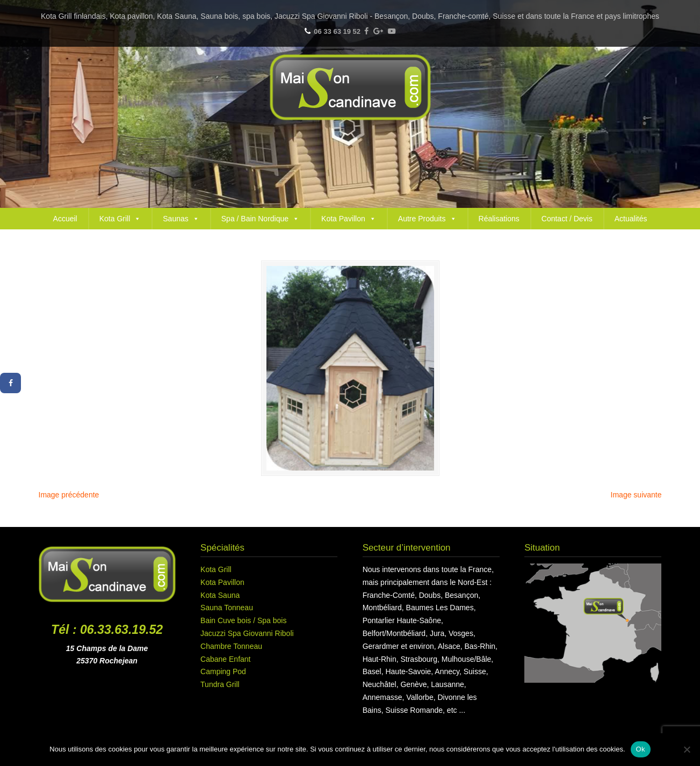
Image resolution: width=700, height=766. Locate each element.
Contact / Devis (567, 219)
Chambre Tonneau (231, 646)
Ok (641, 749)
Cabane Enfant (225, 659)
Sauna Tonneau (227, 608)
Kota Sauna (220, 595)
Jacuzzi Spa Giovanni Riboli (247, 633)
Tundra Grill (220, 684)
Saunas (181, 219)
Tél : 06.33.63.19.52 (107, 630)
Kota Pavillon (349, 219)
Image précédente (69, 495)
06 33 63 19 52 (337, 31)
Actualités (631, 219)
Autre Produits (427, 219)
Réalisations (499, 219)
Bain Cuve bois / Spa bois (243, 620)
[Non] (687, 749)
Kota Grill (120, 219)
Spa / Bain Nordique (260, 219)
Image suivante (636, 495)
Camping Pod (223, 671)
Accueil (65, 219)
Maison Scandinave (350, 87)
